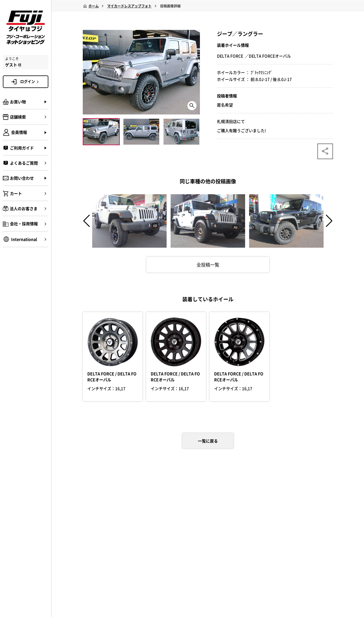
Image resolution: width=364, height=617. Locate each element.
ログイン (30, 81)
